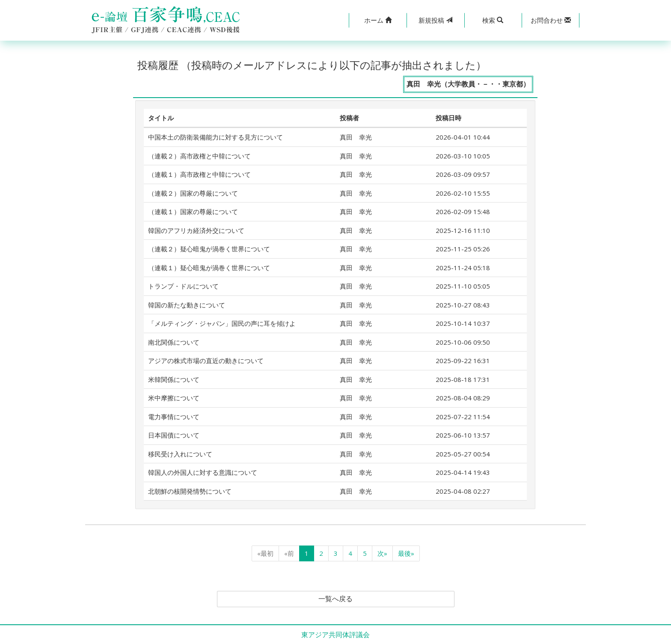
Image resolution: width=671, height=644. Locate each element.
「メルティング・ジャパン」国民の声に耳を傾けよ (222, 323)
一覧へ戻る (335, 599)
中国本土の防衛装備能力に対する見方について (215, 137)
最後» (406, 553)
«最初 (265, 553)
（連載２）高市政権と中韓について (199, 156)
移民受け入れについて (180, 454)
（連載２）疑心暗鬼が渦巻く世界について (209, 249)
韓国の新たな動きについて (187, 305)
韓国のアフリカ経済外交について (196, 230)
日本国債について (174, 435)
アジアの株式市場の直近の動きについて (206, 361)
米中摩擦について (174, 398)
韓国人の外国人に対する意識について (203, 472)
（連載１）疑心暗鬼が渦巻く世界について (209, 268)
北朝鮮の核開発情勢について (190, 491)
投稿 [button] (435, 20)
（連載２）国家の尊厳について (193, 193)
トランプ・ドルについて (183, 286)
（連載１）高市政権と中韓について (199, 174)
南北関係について (174, 342)
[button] (378, 20)
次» (382, 553)
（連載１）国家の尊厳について (193, 212)
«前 (289, 553)
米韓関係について (174, 379)
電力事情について (174, 417)
